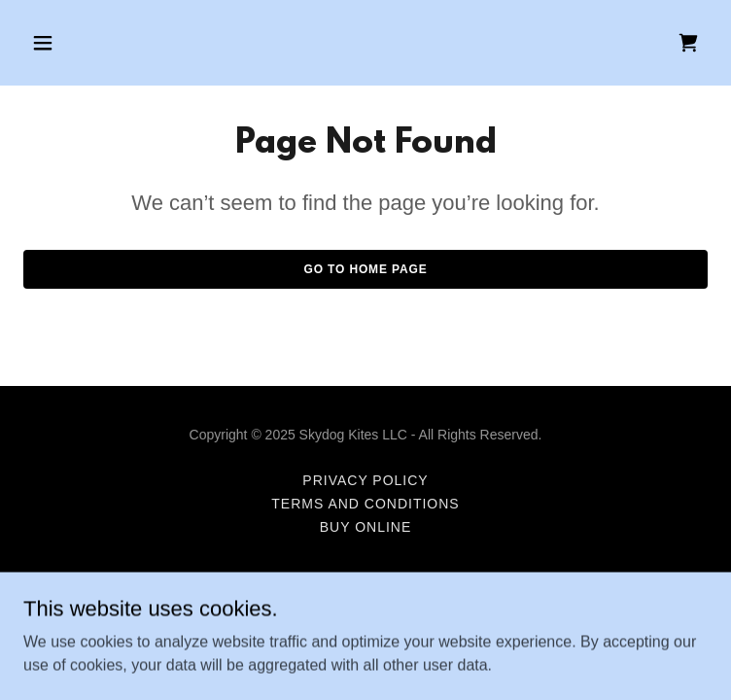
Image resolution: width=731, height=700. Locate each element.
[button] (75, 43)
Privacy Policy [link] (365, 480)
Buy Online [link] (366, 527)
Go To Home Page (365, 269)
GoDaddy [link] (403, 612)
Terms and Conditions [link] (365, 504)
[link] (688, 43)
